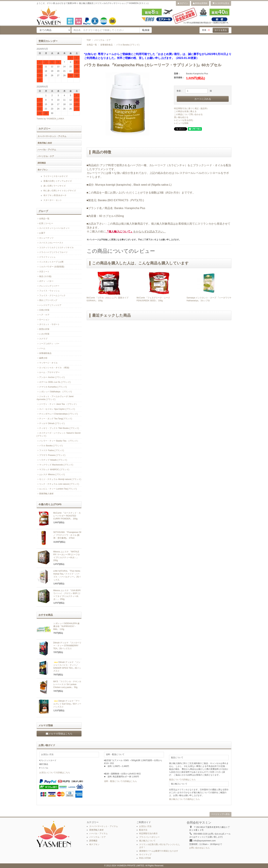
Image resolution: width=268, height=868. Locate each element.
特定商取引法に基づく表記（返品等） (191, 108)
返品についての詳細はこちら (182, 780)
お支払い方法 (145, 826)
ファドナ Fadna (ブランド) (50, 450)
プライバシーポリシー (149, 837)
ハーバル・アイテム (47, 150)
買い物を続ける (181, 117)
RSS (141, 858)
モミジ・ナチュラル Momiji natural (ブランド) (59, 479)
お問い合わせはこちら (199, 848)
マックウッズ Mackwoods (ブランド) (55, 465)
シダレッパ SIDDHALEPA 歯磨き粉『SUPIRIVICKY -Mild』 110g (66, 626)
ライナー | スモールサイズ (56, 176)
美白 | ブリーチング (47, 300)
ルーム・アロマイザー (48, 372)
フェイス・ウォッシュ (48, 291)
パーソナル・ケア (102, 40)
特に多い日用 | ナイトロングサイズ (60, 191)
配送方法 (143, 830)
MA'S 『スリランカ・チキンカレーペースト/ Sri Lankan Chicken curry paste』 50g (67, 684)
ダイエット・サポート (48, 324)
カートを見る (221, 30)
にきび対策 (43, 334)
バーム (41, 348)
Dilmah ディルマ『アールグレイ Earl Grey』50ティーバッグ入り (67, 704)
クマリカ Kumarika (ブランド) (52, 387)
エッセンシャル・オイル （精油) (53, 368)
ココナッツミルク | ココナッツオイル (55, 247)
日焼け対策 (43, 310)
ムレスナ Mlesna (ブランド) (51, 474)
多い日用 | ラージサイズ (55, 186)
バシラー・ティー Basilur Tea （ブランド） (58, 441)
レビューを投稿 (181, 123)
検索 (146, 30)
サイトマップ (145, 855)
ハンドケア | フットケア (49, 305)
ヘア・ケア (43, 315)
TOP (89, 40)
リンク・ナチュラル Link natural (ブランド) (58, 484)
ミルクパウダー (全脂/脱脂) (50, 267)
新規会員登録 (200, 3)
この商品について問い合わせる (188, 114)
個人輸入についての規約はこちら (184, 799)
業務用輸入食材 (45, 143)
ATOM (148, 858)
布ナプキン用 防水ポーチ (55, 195)
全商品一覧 (92, 45)
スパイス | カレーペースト (50, 243)
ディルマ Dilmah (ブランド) (51, 423)
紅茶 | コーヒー (45, 223)
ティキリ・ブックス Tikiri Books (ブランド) (58, 428)
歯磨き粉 (42, 358)
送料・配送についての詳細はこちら (120, 781)
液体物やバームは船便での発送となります (159, 851)
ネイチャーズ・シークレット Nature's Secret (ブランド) (59, 434)
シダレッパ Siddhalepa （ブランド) (54, 392)
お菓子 (41, 233)
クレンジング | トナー (48, 286)
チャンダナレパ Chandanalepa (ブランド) (57, 414)
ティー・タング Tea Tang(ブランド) (54, 419)
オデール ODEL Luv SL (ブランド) (54, 382)
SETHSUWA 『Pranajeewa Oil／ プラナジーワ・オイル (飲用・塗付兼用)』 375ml (67, 535)
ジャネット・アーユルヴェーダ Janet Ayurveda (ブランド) (55, 398)
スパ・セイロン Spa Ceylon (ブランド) (56, 409)
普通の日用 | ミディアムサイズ (58, 181)
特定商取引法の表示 (148, 833)
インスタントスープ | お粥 (50, 262)
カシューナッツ (45, 238)
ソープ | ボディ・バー (48, 344)
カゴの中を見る (221, 3)
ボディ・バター (45, 281)
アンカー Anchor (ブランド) (51, 377)
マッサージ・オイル (47, 363)
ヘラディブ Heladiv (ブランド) (52, 460)
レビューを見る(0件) (183, 120)
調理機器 (42, 163)
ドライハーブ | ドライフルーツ (52, 252)
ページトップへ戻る (220, 814)
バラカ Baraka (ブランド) (128, 45)
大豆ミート (43, 272)
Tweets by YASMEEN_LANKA (50, 119)
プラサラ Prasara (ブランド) (51, 455)
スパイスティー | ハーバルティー (53, 228)
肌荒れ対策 (43, 329)
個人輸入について (147, 841)
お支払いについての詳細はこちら (55, 773)
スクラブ (42, 339)
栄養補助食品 (106, 45)
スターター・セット (53, 200)
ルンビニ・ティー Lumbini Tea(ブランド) (57, 489)
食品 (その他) (44, 276)
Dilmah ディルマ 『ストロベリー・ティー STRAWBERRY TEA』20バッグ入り (67, 646)
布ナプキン (43, 170)
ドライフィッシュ (46, 257)
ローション (43, 320)
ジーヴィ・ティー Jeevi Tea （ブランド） (57, 404)
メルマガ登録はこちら (59, 734)
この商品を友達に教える (185, 111)
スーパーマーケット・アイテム (52, 136)
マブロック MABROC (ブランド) (53, 470)
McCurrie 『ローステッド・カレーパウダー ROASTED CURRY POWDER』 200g (67, 516)
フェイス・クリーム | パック (51, 295)
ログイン (183, 3)
